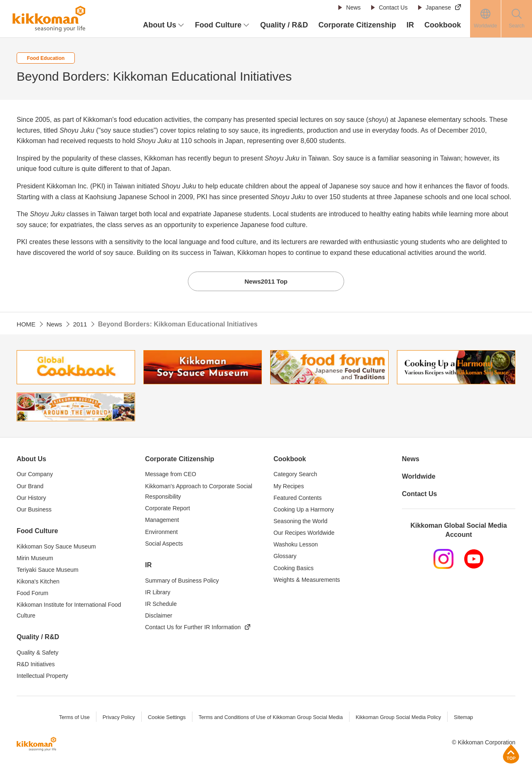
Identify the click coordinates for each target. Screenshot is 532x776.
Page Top (511, 754)
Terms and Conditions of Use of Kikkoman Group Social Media (270, 718)
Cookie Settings (163, 718)
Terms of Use (69, 718)
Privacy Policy (115, 718)
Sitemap (469, 718)
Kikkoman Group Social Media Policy (402, 718)
